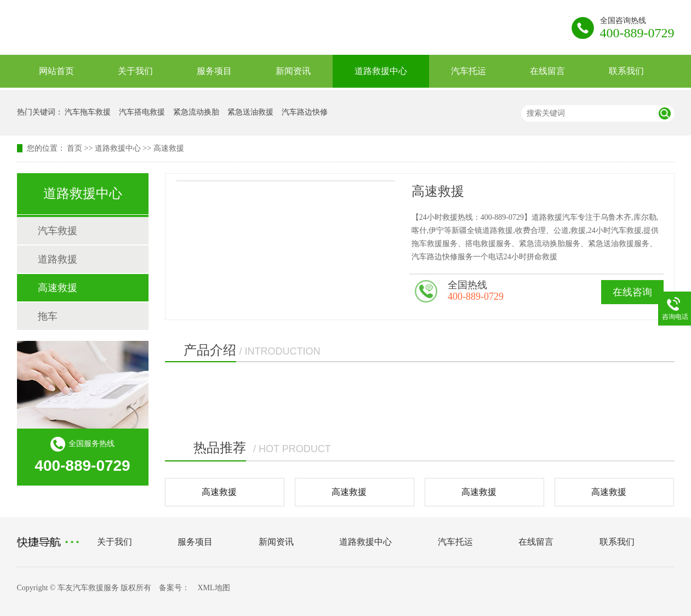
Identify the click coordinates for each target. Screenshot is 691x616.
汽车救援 (58, 231)
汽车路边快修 (305, 112)
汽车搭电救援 (142, 112)
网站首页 (56, 71)
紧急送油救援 (250, 112)
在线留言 (547, 71)
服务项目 (214, 71)
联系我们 (626, 71)
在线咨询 (632, 292)
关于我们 (135, 71)
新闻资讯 (293, 71)
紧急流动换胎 (196, 112)
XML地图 (213, 588)
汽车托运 (469, 71)
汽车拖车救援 (88, 112)
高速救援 (169, 148)
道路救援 (58, 259)
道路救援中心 (381, 71)
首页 (75, 148)
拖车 (48, 316)
